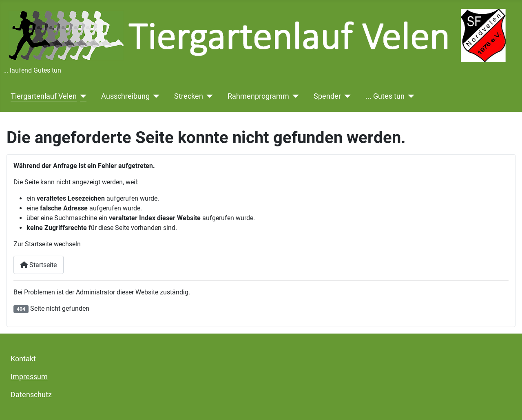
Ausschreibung (125, 96)
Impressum (29, 377)
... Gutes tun (385, 96)
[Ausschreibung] (155, 96)
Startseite (39, 265)
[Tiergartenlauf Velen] (82, 96)
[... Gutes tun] (410, 96)
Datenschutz (31, 395)
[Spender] (346, 96)
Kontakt (23, 359)
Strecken (189, 96)
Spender (327, 96)
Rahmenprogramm (258, 96)
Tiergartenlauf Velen (44, 96)
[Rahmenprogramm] (294, 96)
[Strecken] (208, 96)
